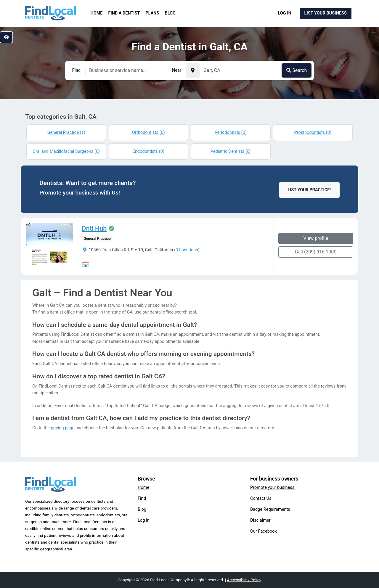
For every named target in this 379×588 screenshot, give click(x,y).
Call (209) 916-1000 (316, 252)
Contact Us (261, 498)
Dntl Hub (94, 229)
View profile (316, 238)
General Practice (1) (66, 132)
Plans (152, 13)
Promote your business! (273, 487)
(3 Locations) (187, 250)
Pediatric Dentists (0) (231, 151)
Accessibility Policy (244, 580)
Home (97, 13)
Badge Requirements (270, 509)
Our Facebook (264, 531)
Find (142, 498)
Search (297, 70)
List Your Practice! (309, 190)
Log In (285, 13)
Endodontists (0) (148, 151)
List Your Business (326, 13)
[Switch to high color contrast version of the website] (6, 37)
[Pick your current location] (193, 70)
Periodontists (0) (231, 132)
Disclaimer (260, 520)
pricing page (63, 428)
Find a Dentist (124, 13)
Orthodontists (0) (148, 132)
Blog (170, 13)
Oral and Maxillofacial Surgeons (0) (66, 151)
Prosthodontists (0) (313, 132)
